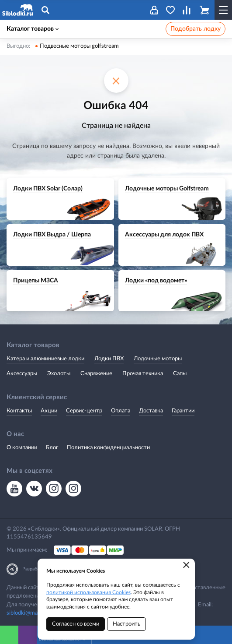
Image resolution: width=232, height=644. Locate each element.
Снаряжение (96, 374)
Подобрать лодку (196, 29)
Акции (49, 411)
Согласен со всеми (76, 624)
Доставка (151, 411)
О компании (22, 448)
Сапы (180, 374)
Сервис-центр (84, 411)
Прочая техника (143, 374)
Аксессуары (22, 374)
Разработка (35, 569)
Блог (52, 448)
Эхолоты (59, 374)
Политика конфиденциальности (108, 448)
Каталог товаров (33, 29)
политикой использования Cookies (88, 592)
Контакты (19, 411)
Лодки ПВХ (109, 359)
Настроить (126, 624)
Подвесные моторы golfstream (79, 46)
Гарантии (183, 411)
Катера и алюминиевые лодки (45, 359)
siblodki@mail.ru (27, 613)
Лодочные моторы (158, 359)
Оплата (121, 411)
